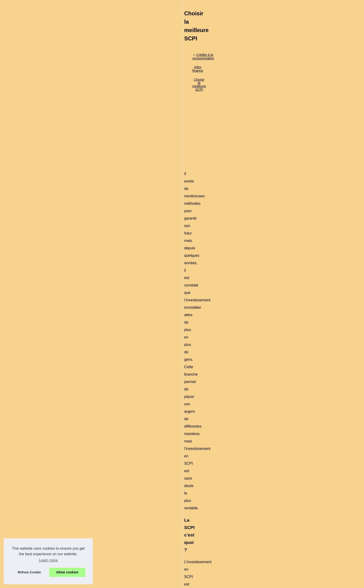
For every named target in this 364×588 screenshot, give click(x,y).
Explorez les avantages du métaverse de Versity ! (118, 517)
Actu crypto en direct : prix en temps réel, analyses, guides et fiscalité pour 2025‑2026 (145, 493)
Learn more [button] (48, 560)
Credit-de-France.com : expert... (281, 328)
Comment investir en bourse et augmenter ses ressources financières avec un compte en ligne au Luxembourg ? (151, 527)
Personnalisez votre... (273, 317)
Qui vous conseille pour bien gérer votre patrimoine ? (120, 560)
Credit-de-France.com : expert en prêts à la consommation (125, 509)
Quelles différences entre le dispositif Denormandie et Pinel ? (94, 466)
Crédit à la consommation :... (279, 201)
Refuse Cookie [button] (29, 572)
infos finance (109, 127)
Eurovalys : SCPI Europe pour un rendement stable (219, 464)
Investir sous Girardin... (275, 166)
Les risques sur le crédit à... (278, 247)
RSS (131, 583)
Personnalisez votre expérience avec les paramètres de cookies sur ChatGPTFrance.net (147, 501)
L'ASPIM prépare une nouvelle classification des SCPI (121, 545)
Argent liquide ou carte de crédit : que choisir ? (116, 552)
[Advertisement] (147, 166)
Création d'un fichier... (274, 257)
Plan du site (96, 583)
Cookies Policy (116, 583)
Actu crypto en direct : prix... (278, 307)
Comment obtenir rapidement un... (283, 155)
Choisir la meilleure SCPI (142, 127)
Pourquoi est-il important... (277, 282)
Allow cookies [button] (67, 572)
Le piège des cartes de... (276, 211)
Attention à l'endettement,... (278, 236)
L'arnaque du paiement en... (278, 191)
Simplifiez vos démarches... (278, 145)
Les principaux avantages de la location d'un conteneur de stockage (131, 536)
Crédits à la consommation (76, 127)
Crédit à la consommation (276, 120)
